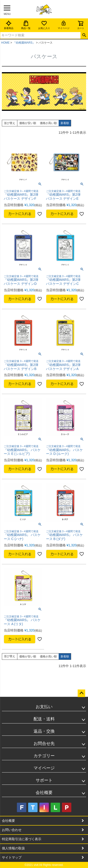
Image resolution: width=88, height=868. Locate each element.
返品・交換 (44, 731)
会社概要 (44, 793)
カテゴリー (44, 756)
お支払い (44, 707)
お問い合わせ (12, 830)
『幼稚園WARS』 (24, 43)
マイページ (64, 25)
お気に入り (44, 25)
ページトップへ (81, 693)
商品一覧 (26, 25)
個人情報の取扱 (13, 848)
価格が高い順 (48, 123)
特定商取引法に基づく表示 (22, 839)
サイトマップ (12, 857)
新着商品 (9, 25)
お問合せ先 (44, 743)
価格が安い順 (28, 123)
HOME (5, 43)
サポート (44, 780)
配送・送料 (44, 719)
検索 (84, 35)
